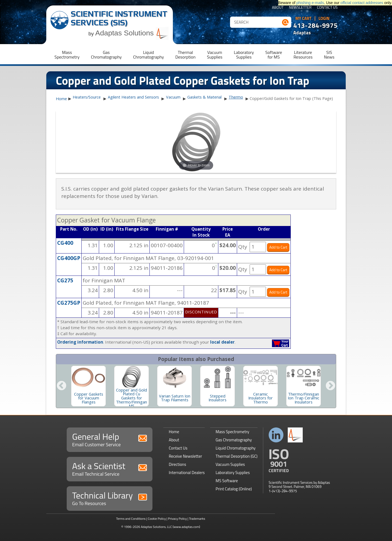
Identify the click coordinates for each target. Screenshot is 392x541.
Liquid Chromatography (236, 448)
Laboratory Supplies (233, 473)
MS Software (227, 481)
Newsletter (300, 8)
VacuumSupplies (215, 55)
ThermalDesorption (185, 55)
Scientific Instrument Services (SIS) (119, 18)
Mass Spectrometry (232, 432)
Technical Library (110, 498)
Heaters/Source (87, 97)
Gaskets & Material (204, 97)
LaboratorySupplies (244, 55)
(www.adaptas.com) (186, 527)
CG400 (65, 243)
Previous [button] (62, 386)
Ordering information (80, 342)
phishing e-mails (310, 3)
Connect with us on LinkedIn (276, 435)
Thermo (236, 97)
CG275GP (69, 303)
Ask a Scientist (110, 468)
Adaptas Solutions (132, 33)
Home (61, 99)
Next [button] (330, 386)
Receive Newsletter (185, 456)
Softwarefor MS (274, 55)
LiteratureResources (303, 55)
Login (324, 19)
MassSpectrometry (67, 55)
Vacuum (173, 97)
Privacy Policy (177, 519)
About (278, 8)
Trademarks (197, 519)
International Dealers (187, 473)
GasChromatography (106, 55)
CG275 (65, 280)
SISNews (329, 55)
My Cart (303, 19)
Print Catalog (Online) (234, 489)
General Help (110, 439)
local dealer (222, 342)
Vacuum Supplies (230, 464)
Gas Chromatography (234, 440)
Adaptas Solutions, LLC (156, 527)
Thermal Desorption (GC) (237, 456)
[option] (88, 386)
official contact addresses (362, 3)
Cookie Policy (157, 519)
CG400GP (69, 258)
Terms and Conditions (131, 519)
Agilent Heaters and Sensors (133, 97)
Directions (177, 464)
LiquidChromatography (148, 55)
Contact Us (327, 8)
